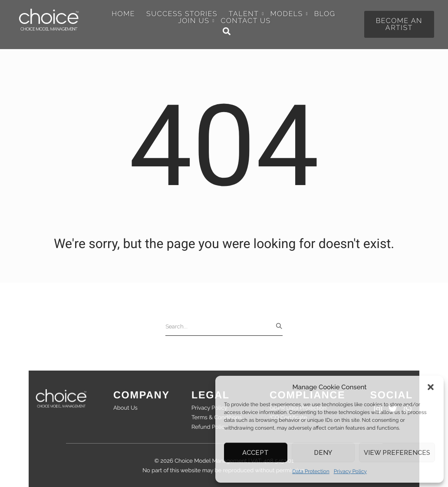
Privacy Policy (350, 471)
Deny (323, 453)
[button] (431, 387)
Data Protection (311, 471)
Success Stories (182, 14)
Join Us (196, 21)
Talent (246, 14)
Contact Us (245, 21)
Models (289, 14)
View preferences (397, 453)
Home (123, 14)
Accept (255, 453)
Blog (325, 14)
